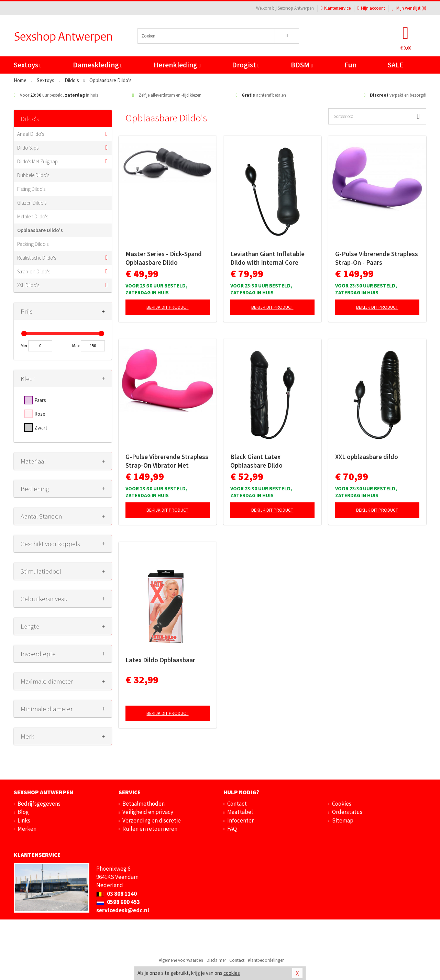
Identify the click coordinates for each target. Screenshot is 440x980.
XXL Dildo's (28, 285)
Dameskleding (97, 65)
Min (24, 346)
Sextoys (27, 65)
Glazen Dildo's (32, 203)
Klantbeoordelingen (266, 960)
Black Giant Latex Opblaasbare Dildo (256, 461)
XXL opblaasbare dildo (367, 457)
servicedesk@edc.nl (123, 910)
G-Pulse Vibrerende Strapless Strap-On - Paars (377, 258)
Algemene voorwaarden (181, 960)
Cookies (342, 804)
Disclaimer (216, 960)
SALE (396, 65)
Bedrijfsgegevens (39, 804)
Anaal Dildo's (31, 134)
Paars (40, 400)
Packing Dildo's (33, 244)
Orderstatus (347, 812)
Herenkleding (177, 65)
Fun (350, 65)
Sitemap (343, 820)
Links (24, 820)
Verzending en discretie (152, 820)
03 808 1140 (117, 894)
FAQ (232, 829)
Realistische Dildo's (37, 258)
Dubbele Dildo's (33, 175)
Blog (23, 812)
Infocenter (240, 820)
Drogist (246, 65)
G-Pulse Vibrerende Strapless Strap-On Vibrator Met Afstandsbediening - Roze (167, 461)
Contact (237, 804)
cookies (232, 973)
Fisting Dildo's (31, 189)
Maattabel (240, 812)
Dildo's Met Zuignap (37, 161)
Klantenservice (336, 8)
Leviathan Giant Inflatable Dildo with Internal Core (267, 258)
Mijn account (371, 8)
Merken (27, 829)
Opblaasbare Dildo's (40, 230)
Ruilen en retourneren (150, 829)
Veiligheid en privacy (148, 812)
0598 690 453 (118, 902)
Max (76, 346)
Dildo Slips (28, 148)
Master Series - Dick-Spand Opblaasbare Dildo (164, 258)
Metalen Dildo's (33, 216)
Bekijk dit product (167, 307)
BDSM (302, 65)
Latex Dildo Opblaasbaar (160, 660)
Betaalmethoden (144, 804)
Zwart (41, 428)
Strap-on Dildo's (34, 271)
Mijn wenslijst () (409, 8)
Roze (40, 414)
